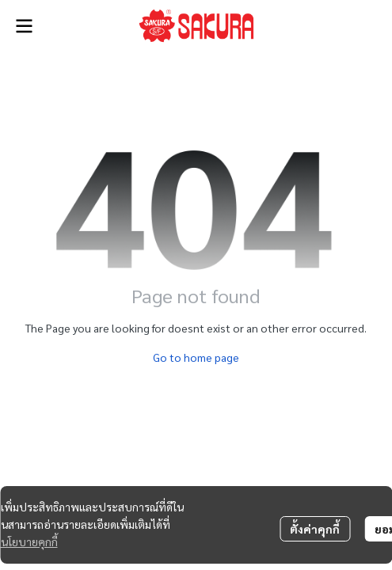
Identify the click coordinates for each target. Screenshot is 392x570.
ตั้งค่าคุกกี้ (315, 529)
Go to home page (196, 357)
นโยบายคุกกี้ (29, 541)
